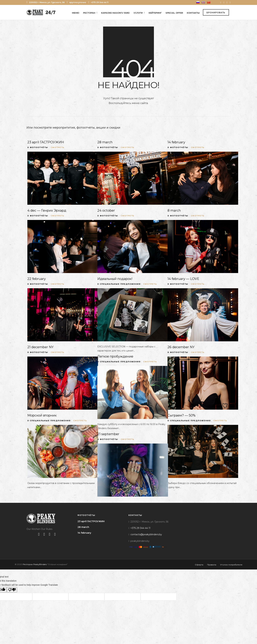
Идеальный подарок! (115, 279)
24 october (106, 211)
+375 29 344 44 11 (98, 2)
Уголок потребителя (231, 565)
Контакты (193, 13)
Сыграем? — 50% (182, 416)
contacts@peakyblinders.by (146, 535)
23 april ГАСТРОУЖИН (46, 143)
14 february (176, 143)
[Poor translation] (12, 590)
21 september (108, 435)
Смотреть (57, 148)
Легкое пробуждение (115, 357)
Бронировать (216, 13)
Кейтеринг (155, 13)
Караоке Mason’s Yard (115, 13)
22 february (37, 279)
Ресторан (89, 13)
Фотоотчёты (39, 148)
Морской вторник (42, 416)
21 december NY (40, 348)
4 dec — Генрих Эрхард (47, 211)
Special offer (174, 13)
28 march (105, 143)
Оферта (199, 565)
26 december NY (181, 348)
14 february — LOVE (183, 279)
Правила (212, 565)
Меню (76, 13)
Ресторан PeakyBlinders (35, 565)
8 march (174, 211)
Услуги (138, 13)
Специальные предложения (120, 285)
